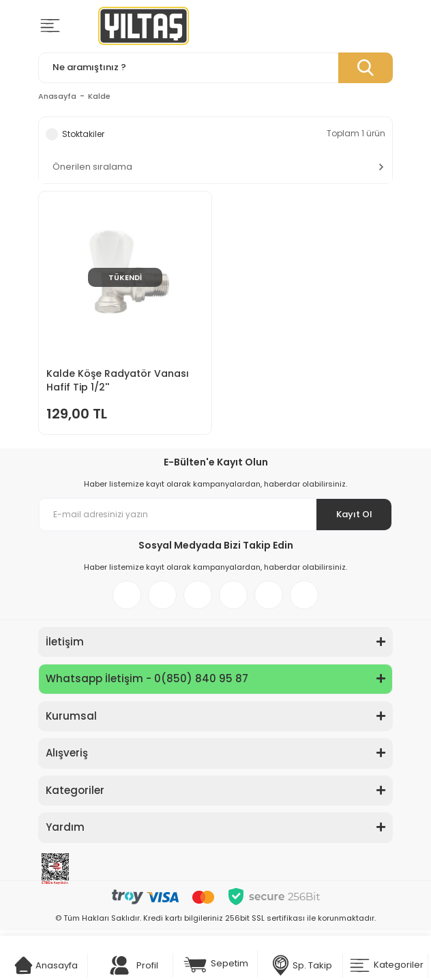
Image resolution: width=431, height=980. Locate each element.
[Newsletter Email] (215, 515)
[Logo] (144, 26)
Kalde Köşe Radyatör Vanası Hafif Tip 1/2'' (118, 380)
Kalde (99, 96)
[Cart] (24, 965)
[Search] (215, 68)
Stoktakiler (83, 134)
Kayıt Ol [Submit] (354, 514)
